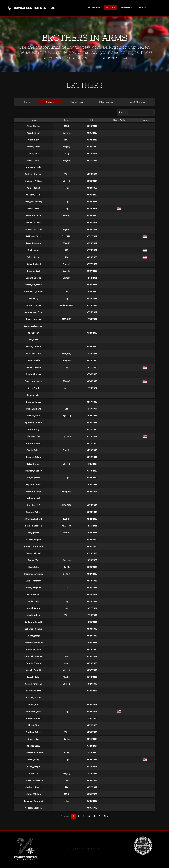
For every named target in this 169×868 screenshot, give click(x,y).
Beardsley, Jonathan (34, 326)
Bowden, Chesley (33, 471)
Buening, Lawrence (33, 574)
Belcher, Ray (33, 333)
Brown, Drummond (33, 546)
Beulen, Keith (34, 395)
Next (106, 816)
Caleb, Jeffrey (34, 615)
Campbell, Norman (33, 656)
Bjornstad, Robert (34, 423)
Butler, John (34, 601)
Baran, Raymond (33, 285)
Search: (136, 112)
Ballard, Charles (33, 278)
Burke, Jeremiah (33, 581)
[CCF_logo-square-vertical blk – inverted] (26, 837)
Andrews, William (34, 181)
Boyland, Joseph (34, 485)
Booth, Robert (34, 450)
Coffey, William (34, 794)
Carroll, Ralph (34, 677)
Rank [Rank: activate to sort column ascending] (67, 120)
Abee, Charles (34, 126)
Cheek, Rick (34, 725)
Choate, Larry (34, 746)
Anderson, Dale (34, 167)
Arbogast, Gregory (34, 202)
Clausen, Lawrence (34, 780)
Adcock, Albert (33, 133)
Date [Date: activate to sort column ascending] (92, 120)
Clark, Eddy (33, 760)
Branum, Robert (33, 512)
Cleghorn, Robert (33, 787)
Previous (65, 816)
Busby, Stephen (34, 588)
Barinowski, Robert (34, 292)
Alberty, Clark (33, 147)
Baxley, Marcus (33, 319)
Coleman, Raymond (33, 801)
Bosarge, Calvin (33, 457)
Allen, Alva (33, 154)
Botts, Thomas (34, 464)
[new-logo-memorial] (31, 6)
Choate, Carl (34, 739)
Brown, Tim (34, 560)
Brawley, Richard (34, 519)
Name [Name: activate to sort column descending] (34, 120)
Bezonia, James (33, 402)
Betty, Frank (33, 388)
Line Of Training (137, 102)
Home (27, 102)
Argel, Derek (33, 209)
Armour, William (34, 216)
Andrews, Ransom (33, 174)
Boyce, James (34, 478)
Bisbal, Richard (34, 409)
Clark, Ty (33, 773)
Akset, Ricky (33, 140)
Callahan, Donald (33, 622)
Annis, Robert (33, 188)
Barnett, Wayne (33, 305)
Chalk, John (34, 704)
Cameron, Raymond (33, 643)
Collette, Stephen (33, 808)
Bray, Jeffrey (33, 533)
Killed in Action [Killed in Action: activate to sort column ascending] (119, 120)
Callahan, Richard (33, 629)
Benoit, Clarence (33, 374)
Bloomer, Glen (34, 436)
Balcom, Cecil (34, 271)
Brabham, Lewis (33, 491)
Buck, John (34, 567)
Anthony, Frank (34, 195)
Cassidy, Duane (34, 698)
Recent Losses (77, 102)
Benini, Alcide (33, 360)
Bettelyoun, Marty (34, 381)
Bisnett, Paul (33, 416)
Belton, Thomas (34, 347)
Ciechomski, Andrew (33, 753)
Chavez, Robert (34, 718)
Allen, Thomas (34, 160)
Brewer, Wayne (34, 540)
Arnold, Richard (33, 222)
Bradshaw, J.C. (33, 505)
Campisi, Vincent (34, 663)
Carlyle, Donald (34, 670)
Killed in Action (106, 102)
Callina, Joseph (34, 636)
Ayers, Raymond (34, 243)
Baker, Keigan (33, 257)
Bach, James (33, 250)
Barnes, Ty (33, 298)
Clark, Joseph (34, 767)
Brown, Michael (33, 553)
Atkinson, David (34, 236)
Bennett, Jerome (34, 367)
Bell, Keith (34, 340)
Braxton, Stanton (33, 526)
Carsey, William (33, 691)
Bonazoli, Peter (33, 443)
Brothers (50, 102)
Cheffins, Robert (33, 732)
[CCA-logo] (143, 837)
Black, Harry (34, 429)
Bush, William (33, 595)
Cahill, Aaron (34, 608)
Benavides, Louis (34, 353)
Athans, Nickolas (34, 229)
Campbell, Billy (33, 649)
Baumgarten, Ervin (33, 312)
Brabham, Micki (33, 498)
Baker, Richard (34, 264)
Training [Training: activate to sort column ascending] (145, 120)
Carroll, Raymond (34, 684)
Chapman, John (34, 711)
